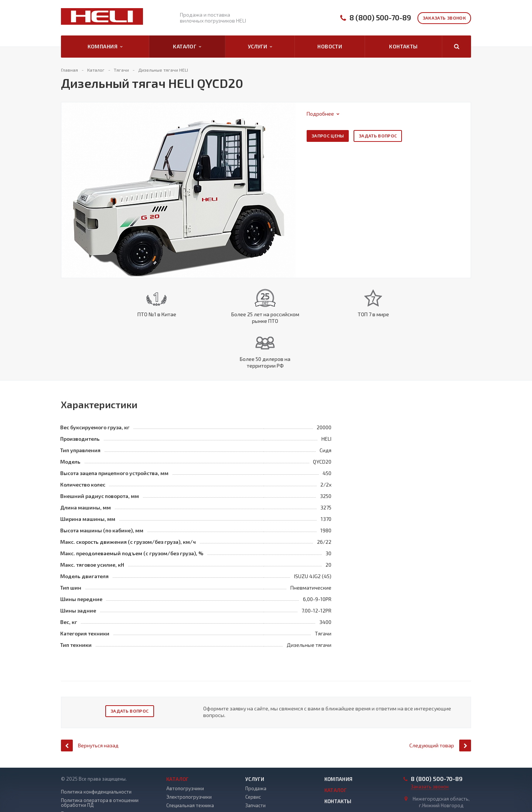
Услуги (260, 47)
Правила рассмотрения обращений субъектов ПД (100, 791)
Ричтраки (177, 776)
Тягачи (174, 784)
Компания (105, 47)
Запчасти (255, 767)
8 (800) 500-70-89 (380, 18)
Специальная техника (190, 767)
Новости (330, 46)
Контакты (403, 46)
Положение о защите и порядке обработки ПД (97, 778)
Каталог (187, 47)
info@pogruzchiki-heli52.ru (440, 780)
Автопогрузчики (185, 750)
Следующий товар (440, 707)
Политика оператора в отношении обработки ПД (100, 765)
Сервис (253, 759)
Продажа (256, 750)
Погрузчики (180, 793)
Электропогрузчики (189, 759)
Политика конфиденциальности (96, 754)
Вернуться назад (90, 707)
